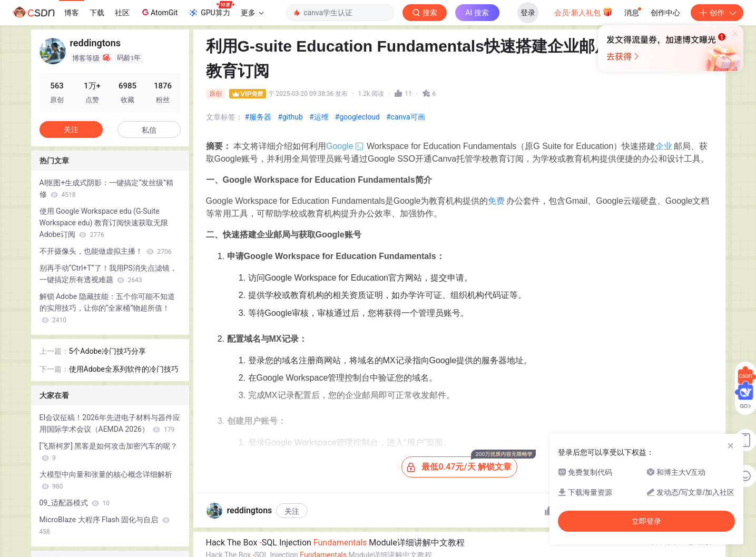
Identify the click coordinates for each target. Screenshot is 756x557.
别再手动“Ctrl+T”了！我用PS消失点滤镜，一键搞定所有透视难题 (108, 274)
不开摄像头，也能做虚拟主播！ (106, 251)
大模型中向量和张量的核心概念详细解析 (106, 480)
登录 (528, 13)
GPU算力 (211, 9)
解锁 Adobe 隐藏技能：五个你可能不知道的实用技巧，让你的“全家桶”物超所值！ (107, 308)
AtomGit (159, 12)
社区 (122, 13)
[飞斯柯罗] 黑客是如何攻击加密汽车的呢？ (109, 452)
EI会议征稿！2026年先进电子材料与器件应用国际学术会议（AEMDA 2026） (110, 423)
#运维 (319, 117)
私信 (149, 130)
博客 (72, 13)
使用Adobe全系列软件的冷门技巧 (124, 369)
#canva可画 (406, 117)
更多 (252, 13)
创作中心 (665, 13)
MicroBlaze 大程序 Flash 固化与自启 (105, 525)
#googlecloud (357, 117)
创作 (717, 13)
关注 (292, 511)
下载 (97, 13)
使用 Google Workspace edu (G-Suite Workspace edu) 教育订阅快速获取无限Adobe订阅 (104, 223)
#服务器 (258, 117)
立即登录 (646, 521)
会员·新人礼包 (583, 12)
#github (290, 117)
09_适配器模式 (75, 503)
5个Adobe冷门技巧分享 (107, 351)
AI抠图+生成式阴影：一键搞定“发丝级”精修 (107, 188)
